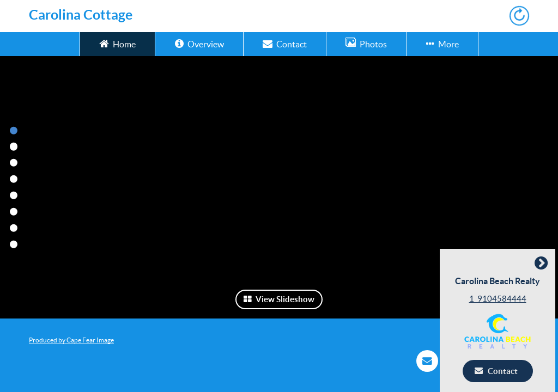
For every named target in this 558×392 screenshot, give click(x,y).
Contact (285, 43)
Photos (366, 43)
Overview (199, 43)
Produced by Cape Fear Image (71, 340)
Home (117, 43)
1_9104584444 (501, 299)
